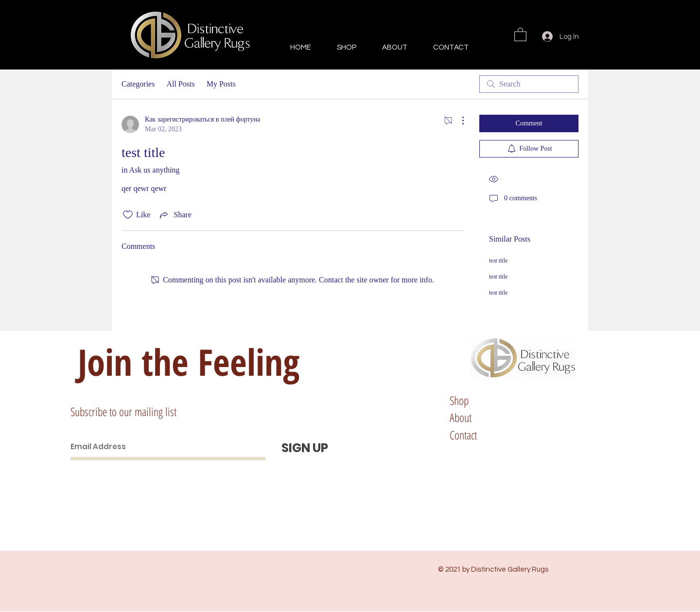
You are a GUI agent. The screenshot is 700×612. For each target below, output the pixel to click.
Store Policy (561, 417)
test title (498, 261)
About (461, 417)
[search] (529, 84)
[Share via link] (175, 215)
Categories (138, 84)
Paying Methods (570, 435)
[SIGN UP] (305, 448)
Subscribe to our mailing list (123, 411)
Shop (459, 400)
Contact (463, 435)
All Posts (180, 84)
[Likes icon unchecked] (128, 215)
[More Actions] (458, 121)
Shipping (556, 400)
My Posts (221, 84)
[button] (520, 34)
